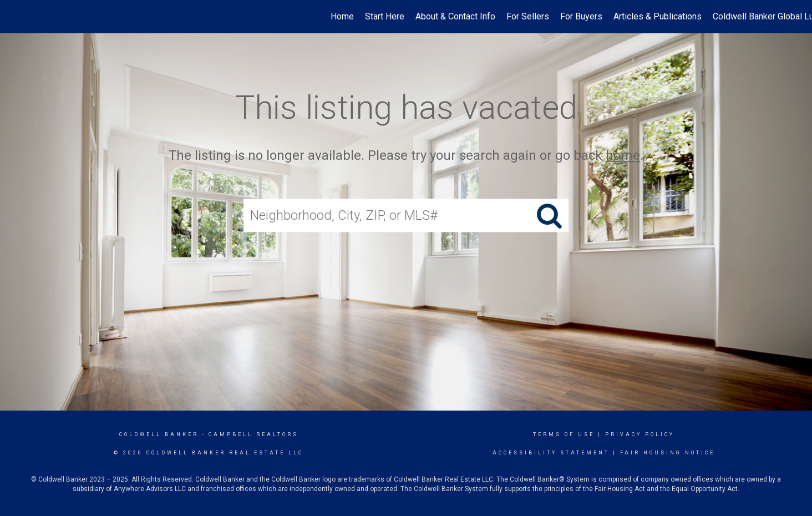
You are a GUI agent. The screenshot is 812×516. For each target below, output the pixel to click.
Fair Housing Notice (668, 453)
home (623, 155)
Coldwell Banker (159, 434)
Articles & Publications (658, 16)
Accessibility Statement (551, 453)
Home (342, 16)
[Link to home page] (14, 17)
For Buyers (581, 16)
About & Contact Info (455, 16)
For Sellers (528, 16)
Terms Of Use (564, 434)
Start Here (385, 16)
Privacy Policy (640, 434)
